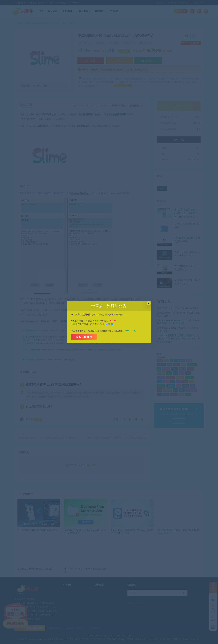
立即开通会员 (84, 337)
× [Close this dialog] (149, 303)
